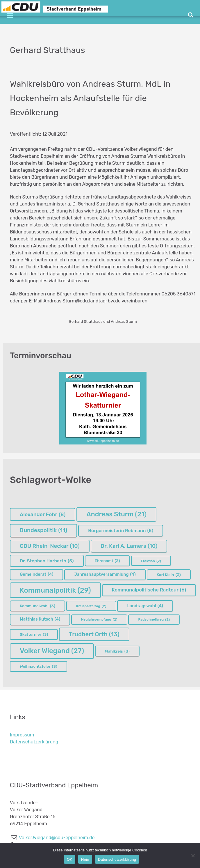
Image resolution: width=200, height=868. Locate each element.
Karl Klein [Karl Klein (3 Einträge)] (169, 575)
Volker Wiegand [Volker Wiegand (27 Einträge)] (52, 651)
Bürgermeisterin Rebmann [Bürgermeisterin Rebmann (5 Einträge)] (121, 530)
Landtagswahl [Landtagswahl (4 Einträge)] (145, 606)
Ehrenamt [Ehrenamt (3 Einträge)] (107, 561)
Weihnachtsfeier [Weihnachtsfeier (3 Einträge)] (39, 666)
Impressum (22, 735)
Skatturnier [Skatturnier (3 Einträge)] (34, 634)
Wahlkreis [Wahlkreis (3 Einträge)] (117, 651)
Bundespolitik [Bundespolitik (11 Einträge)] (43, 530)
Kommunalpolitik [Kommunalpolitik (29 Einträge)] (55, 590)
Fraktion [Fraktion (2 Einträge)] (151, 561)
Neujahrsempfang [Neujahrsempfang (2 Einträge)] (99, 619)
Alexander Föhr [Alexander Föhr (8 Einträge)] (43, 514)
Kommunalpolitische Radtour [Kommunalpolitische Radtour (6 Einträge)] (149, 590)
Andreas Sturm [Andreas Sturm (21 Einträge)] (116, 514)
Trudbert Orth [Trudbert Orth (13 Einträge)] (94, 634)
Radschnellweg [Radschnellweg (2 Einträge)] (154, 619)
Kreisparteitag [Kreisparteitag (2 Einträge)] (91, 606)
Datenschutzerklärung (34, 742)
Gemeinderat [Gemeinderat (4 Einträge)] (36, 575)
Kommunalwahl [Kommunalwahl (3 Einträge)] (37, 606)
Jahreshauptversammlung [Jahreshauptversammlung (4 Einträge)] (105, 575)
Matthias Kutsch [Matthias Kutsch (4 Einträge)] (40, 619)
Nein (85, 859)
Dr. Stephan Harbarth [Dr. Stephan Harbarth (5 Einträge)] (47, 561)
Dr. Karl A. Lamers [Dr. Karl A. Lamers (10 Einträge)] (129, 546)
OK (70, 859)
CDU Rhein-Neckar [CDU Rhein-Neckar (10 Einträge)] (50, 546)
